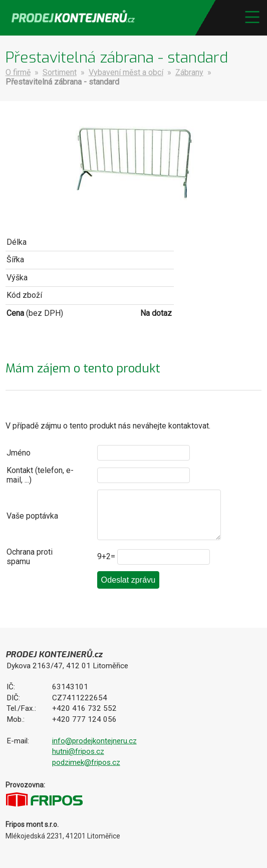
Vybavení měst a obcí (126, 72)
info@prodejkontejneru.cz (94, 741)
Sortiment (60, 72)
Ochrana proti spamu (30, 557)
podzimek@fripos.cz (86, 762)
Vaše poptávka (32, 516)
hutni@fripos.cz (78, 751)
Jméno (19, 453)
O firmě (18, 72)
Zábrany (189, 72)
